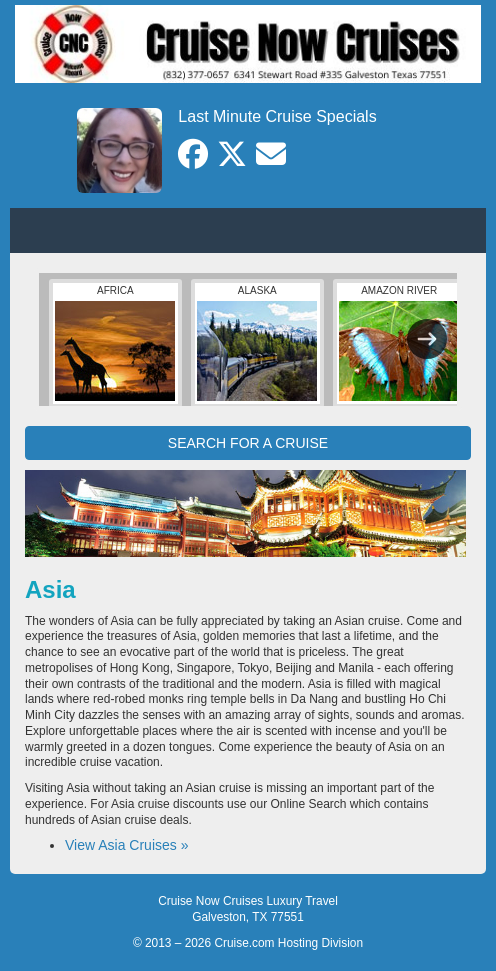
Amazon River (399, 343)
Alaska (257, 343)
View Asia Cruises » (126, 845)
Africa (115, 343)
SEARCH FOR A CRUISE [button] (248, 443)
